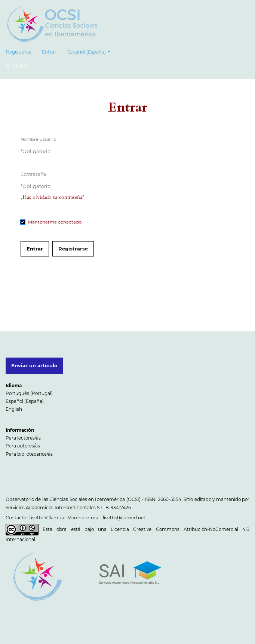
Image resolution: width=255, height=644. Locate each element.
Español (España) (91, 51)
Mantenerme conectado (55, 222)
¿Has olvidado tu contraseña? (52, 197)
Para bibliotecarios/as (29, 454)
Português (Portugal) (29, 393)
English (14, 409)
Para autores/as (23, 446)
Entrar (49, 52)
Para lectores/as (23, 438)
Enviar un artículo (34, 365)
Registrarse (19, 52)
